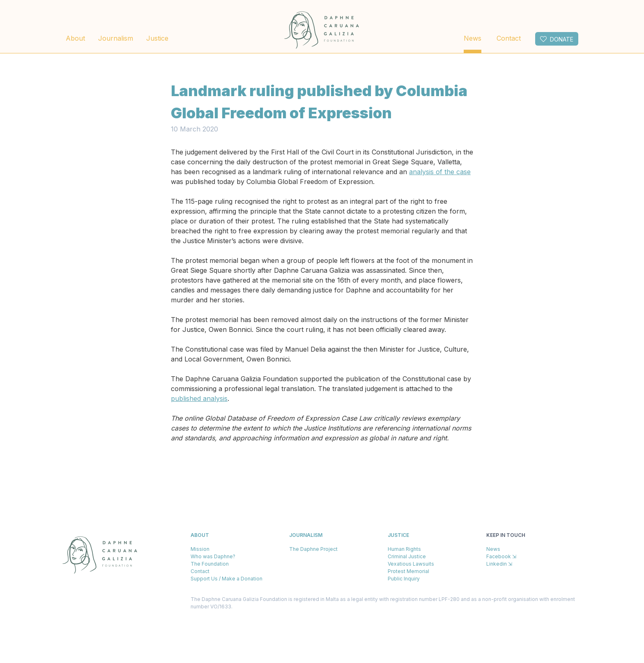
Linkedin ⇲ (499, 564)
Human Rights (404, 549)
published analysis (199, 398)
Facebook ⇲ (501, 556)
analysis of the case (440, 172)
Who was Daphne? (213, 556)
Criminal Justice (407, 556)
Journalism (116, 38)
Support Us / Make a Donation (227, 579)
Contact (509, 38)
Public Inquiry (404, 579)
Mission (200, 549)
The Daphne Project (313, 549)
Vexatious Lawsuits (411, 564)
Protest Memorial (408, 571)
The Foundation (210, 564)
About (75, 38)
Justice (157, 38)
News (473, 38)
